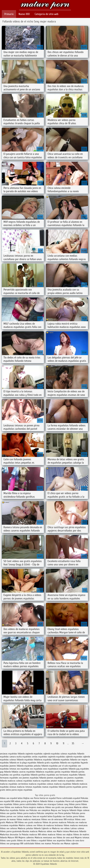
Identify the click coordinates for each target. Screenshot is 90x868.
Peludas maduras (29, 835)
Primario (9, 14)
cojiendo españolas (52, 754)
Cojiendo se (46, 828)
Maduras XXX (12, 822)
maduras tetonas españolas (29, 787)
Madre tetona (63, 831)
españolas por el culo (58, 766)
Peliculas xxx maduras (77, 822)
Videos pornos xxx (8, 816)
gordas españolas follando (66, 772)
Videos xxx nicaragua (47, 804)
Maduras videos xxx (47, 831)
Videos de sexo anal (65, 838)
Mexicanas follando (78, 831)
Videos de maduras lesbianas (50, 825)
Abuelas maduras (30, 831)
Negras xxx (56, 810)
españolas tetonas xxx (10, 769)
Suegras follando (69, 810)
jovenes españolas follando (34, 778)
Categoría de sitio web (46, 14)
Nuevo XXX (24, 14)
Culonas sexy (62, 804)
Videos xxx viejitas (64, 835)
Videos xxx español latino (11, 798)
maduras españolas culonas (41, 784)
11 (63, 743)
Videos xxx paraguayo (10, 844)
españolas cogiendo (47, 757)
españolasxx (53, 769)
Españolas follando (45, 5)
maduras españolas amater (45, 781)
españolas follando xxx (61, 763)
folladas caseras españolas (23, 772)
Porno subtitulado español (68, 798)
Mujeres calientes (26, 838)
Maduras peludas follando (29, 828)
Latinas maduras (24, 816)
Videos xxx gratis (53, 807)
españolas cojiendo (64, 757)
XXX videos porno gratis (22, 801)
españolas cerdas (30, 757)
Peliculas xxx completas (40, 810)
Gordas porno (72, 816)
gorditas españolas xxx (49, 775)
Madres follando (40, 801)
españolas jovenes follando (12, 766)
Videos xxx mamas (43, 844)
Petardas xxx (58, 844)
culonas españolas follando (72, 754)
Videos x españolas (57, 801)
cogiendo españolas (34, 754)
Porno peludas (65, 813)
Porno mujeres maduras (34, 807)
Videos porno (75, 804)
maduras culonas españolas (20, 781)
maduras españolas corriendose (14, 784)
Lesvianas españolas (9, 825)
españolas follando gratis (39, 763)
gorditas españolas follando (25, 775)
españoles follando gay (69, 769)
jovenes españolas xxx (57, 778)
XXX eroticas (69, 819)
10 (57, 743)
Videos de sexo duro (75, 841)
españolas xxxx (40, 769)
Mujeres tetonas (82, 838)
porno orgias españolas (22, 790)
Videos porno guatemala (11, 831)
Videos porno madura (26, 813)
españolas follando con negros (74, 760)
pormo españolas (74, 787)
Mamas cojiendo (71, 844)
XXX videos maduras (47, 835)
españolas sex (75, 766)
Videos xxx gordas (8, 813)
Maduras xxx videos (61, 828)
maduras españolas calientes (71, 781)
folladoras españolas (45, 772)
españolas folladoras (33, 760)
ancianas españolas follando (12, 754)
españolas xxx (27, 769)
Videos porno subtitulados (25, 804)
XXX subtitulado (28, 844)
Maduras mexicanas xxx (45, 838)
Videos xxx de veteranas (52, 819)
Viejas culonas (83, 810)
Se (20, 835)
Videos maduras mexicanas (29, 819)
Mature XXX (13, 838)
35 (73, 743)
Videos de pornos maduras (55, 822)
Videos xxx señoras (9, 828)
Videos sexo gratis (9, 841)
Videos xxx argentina (56, 841)
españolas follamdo (52, 760)
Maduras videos (81, 807)
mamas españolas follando (54, 787)
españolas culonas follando (12, 760)
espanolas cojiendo (82, 757)
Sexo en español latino (42, 816)
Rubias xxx (24, 810)
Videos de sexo (24, 841)
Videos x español (38, 841)
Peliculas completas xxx (47, 813)
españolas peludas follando (36, 766)
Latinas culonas (77, 828)
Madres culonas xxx (28, 825)
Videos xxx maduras (14, 807)
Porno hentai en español (45, 798)
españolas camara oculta (11, 757)
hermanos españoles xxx (11, 778)
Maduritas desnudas (9, 835)
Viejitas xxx (28, 798)
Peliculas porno (78, 813)
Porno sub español (74, 801)
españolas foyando (80, 763)
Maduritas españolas (9, 810)
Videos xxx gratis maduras (30, 822)
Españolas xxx (59, 816)
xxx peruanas (67, 807)
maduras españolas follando (66, 784)
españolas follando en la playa (13, 763)
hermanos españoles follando (72, 775)
